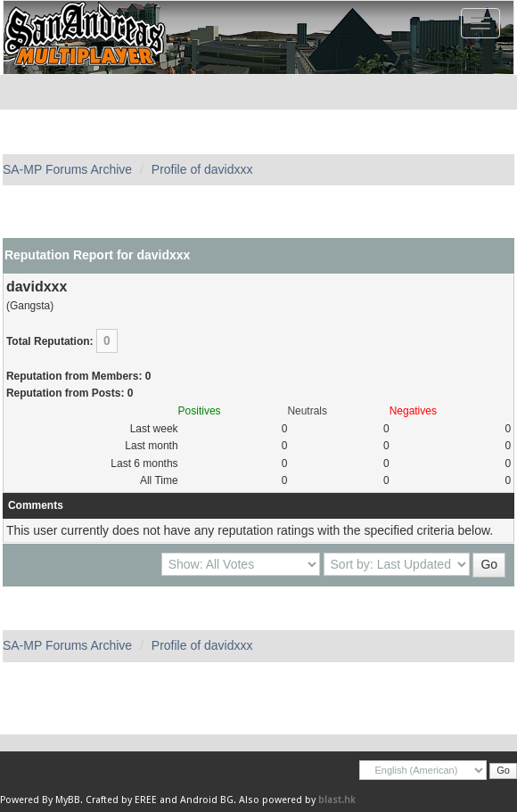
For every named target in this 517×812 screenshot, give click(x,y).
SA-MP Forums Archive (67, 169)
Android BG (207, 800)
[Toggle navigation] (480, 23)
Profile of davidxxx (202, 169)
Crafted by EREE (121, 800)
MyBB (68, 800)
